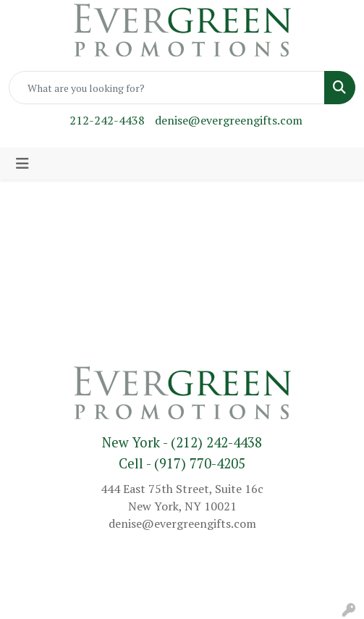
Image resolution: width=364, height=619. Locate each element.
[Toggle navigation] (22, 164)
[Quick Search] (167, 88)
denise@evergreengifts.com (229, 120)
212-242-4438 (107, 120)
